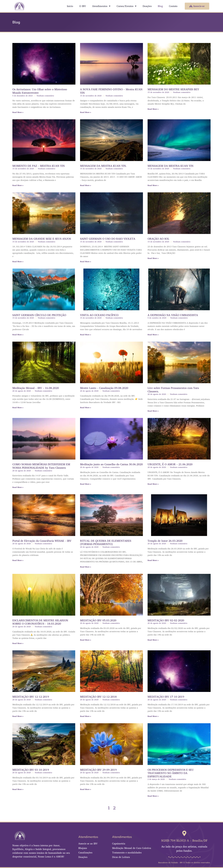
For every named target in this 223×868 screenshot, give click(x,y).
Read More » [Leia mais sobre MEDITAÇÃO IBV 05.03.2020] (85, 640)
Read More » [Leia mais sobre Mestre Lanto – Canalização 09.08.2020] (85, 407)
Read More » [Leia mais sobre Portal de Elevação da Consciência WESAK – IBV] (18, 560)
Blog (160, 6)
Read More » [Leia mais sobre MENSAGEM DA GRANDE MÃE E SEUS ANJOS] (18, 261)
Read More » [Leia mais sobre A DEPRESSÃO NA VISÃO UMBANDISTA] (153, 335)
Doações (147, 6)
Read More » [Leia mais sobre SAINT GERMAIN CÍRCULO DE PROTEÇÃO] (18, 335)
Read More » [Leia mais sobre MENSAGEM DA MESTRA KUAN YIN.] (85, 185)
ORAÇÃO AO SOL (158, 239)
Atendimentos (101, 6)
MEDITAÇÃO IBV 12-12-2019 (31, 697)
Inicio (70, 6)
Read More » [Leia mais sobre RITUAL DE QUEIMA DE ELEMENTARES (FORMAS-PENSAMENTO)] (85, 567)
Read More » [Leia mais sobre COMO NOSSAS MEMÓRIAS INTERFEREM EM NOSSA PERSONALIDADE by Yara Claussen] (18, 487)
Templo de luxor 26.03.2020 (165, 541)
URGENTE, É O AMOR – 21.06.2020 (170, 464)
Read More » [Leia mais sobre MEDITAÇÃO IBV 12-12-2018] (85, 716)
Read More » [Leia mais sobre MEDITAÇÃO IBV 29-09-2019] (85, 789)
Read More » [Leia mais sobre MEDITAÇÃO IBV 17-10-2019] (153, 716)
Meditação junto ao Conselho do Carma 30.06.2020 (111, 464)
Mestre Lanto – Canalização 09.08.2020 (104, 388)
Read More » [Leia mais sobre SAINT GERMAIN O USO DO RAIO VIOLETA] (85, 261)
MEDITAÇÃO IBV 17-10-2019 (166, 697)
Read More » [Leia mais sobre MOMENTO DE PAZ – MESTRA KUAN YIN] (18, 185)
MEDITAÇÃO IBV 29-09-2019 (98, 770)
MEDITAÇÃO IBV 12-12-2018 (98, 697)
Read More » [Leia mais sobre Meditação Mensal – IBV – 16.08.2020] (18, 407)
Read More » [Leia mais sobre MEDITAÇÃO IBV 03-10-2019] (18, 789)
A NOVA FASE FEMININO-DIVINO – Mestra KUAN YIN (111, 91)
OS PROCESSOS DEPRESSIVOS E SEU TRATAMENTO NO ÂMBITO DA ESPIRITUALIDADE (171, 773)
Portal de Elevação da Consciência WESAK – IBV (42, 541)
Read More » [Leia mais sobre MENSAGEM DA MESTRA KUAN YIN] (153, 185)
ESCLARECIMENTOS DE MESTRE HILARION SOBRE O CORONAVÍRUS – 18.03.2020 (40, 622)
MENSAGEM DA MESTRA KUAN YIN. (103, 166)
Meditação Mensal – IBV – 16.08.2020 (36, 388)
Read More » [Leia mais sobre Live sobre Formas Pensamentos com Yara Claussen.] (153, 411)
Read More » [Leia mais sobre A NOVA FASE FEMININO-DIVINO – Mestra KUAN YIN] (85, 112)
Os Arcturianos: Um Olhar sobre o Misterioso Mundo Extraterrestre (40, 91)
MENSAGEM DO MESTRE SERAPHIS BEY (173, 89)
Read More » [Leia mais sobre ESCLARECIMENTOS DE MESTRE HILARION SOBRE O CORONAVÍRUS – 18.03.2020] (18, 643)
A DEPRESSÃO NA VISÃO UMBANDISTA (173, 315)
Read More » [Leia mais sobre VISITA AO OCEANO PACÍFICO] (85, 335)
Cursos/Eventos (127, 6)
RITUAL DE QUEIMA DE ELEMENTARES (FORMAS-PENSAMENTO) (106, 542)
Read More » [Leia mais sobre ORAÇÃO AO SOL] (153, 258)
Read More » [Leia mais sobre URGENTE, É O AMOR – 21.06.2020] (153, 484)
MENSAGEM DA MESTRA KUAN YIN (171, 166)
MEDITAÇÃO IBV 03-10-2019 (31, 770)
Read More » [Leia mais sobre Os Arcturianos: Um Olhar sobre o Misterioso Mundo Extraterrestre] (18, 112)
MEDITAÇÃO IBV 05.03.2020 (98, 620)
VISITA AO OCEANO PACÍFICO (99, 315)
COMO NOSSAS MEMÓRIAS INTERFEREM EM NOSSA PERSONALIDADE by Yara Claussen (41, 466)
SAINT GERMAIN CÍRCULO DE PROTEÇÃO (39, 315)
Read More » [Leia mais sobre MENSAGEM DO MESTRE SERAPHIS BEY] (153, 109)
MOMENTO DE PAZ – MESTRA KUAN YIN (39, 166)
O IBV (83, 6)
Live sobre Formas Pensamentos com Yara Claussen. (173, 390)
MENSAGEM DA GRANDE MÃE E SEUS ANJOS (42, 239)
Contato (173, 6)
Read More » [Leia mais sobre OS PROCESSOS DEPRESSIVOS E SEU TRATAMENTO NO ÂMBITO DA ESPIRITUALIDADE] (153, 796)
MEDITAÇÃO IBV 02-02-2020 (166, 620)
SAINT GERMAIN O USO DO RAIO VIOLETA (108, 239)
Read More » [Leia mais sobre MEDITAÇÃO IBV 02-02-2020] (153, 640)
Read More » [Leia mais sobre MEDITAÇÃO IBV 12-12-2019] (18, 716)
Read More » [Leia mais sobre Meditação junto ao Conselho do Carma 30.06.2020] (85, 484)
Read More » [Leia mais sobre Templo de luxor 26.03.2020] (153, 560)
